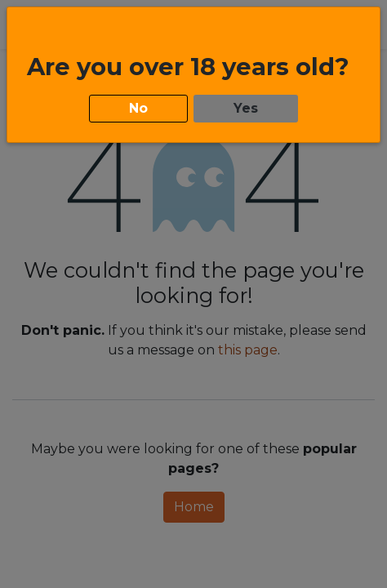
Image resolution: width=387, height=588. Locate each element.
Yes (246, 105)
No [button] (138, 105)
